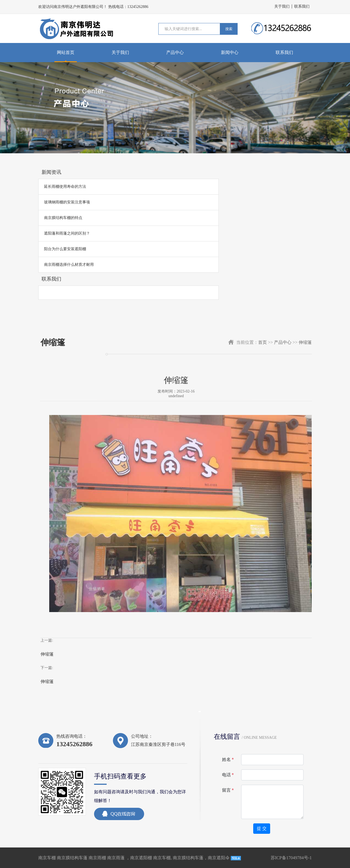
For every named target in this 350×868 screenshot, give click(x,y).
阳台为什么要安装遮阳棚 (65, 249)
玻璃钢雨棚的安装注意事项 (67, 202)
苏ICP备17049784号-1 (291, 858)
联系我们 (302, 6)
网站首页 (66, 52)
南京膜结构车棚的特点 (63, 218)
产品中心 (175, 52)
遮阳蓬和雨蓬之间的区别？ (67, 233)
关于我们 (282, 6)
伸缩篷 (305, 342)
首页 (262, 342)
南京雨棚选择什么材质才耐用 (69, 265)
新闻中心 (230, 52)
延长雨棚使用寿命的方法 (65, 187)
